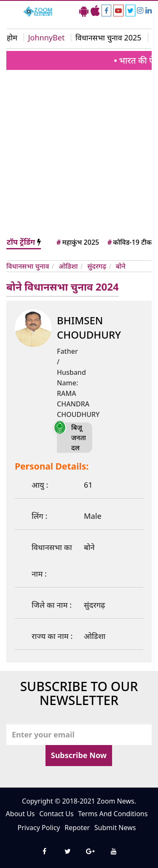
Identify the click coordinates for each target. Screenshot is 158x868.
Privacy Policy (39, 828)
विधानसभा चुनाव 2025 (108, 37)
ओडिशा (68, 266)
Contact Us (56, 814)
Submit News (115, 828)
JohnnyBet (47, 37)
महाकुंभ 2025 (77, 242)
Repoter (77, 828)
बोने (121, 266)
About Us (20, 814)
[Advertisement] (79, 153)
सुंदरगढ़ (97, 266)
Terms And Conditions (113, 814)
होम (12, 37)
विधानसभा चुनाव (28, 266)
